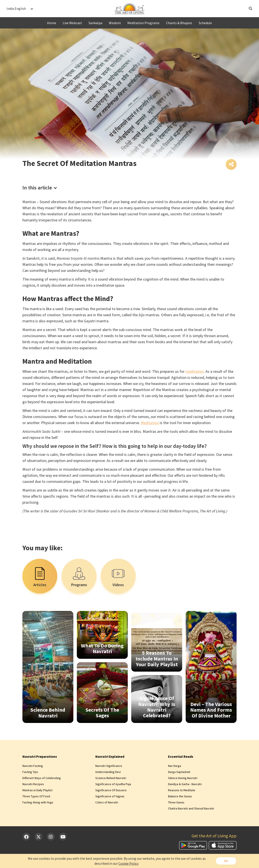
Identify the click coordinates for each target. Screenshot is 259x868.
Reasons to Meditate (182, 791)
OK (225, 861)
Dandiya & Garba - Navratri (185, 785)
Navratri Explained (110, 757)
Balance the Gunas (180, 797)
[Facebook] (26, 838)
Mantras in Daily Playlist (37, 791)
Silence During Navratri (183, 779)
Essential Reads (181, 757)
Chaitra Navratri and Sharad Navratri (191, 809)
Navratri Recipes (33, 785)
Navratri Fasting (33, 766)
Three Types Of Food (36, 797)
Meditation (150, 423)
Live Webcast (72, 23)
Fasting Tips (30, 773)
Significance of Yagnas (110, 797)
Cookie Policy (128, 863)
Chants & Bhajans (179, 23)
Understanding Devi (108, 773)
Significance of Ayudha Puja (113, 785)
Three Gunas (176, 803)
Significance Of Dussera (111, 791)
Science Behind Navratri (111, 779)
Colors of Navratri (107, 803)
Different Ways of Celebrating (42, 779)
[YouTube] (63, 838)
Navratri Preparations (40, 757)
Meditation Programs (143, 23)
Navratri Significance (109, 766)
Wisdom (115, 23)
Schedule (205, 23)
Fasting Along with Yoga (38, 803)
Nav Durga (175, 766)
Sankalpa (95, 23)
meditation (195, 372)
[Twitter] (39, 838)
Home (52, 23)
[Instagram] (51, 838)
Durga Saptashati (179, 773)
